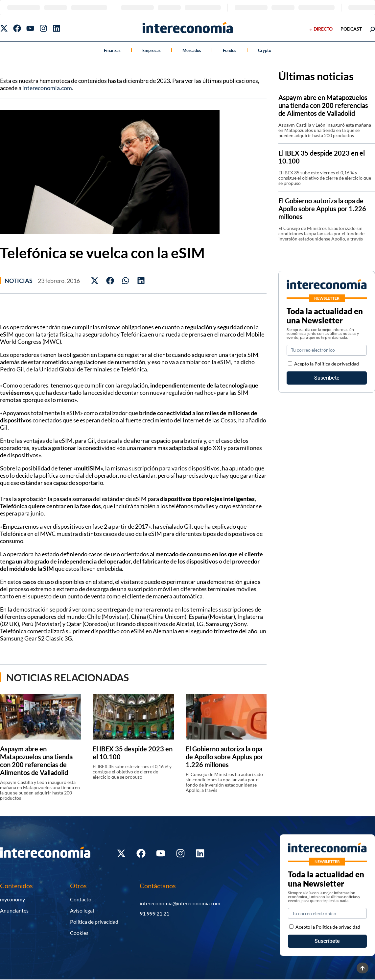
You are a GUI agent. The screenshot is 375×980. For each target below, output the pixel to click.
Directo (323, 29)
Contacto (81, 899)
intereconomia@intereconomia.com (180, 903)
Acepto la (327, 364)
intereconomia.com (47, 88)
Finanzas (112, 50)
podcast (351, 29)
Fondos (230, 50)
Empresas (152, 50)
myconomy (12, 899)
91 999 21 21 (154, 913)
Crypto (265, 50)
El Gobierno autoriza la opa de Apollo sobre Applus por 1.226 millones (224, 757)
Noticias (19, 281)
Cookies (79, 933)
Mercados (192, 50)
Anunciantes (14, 910)
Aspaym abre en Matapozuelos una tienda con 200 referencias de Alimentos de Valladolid (36, 761)
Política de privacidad (337, 364)
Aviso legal (82, 910)
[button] (95, 281)
